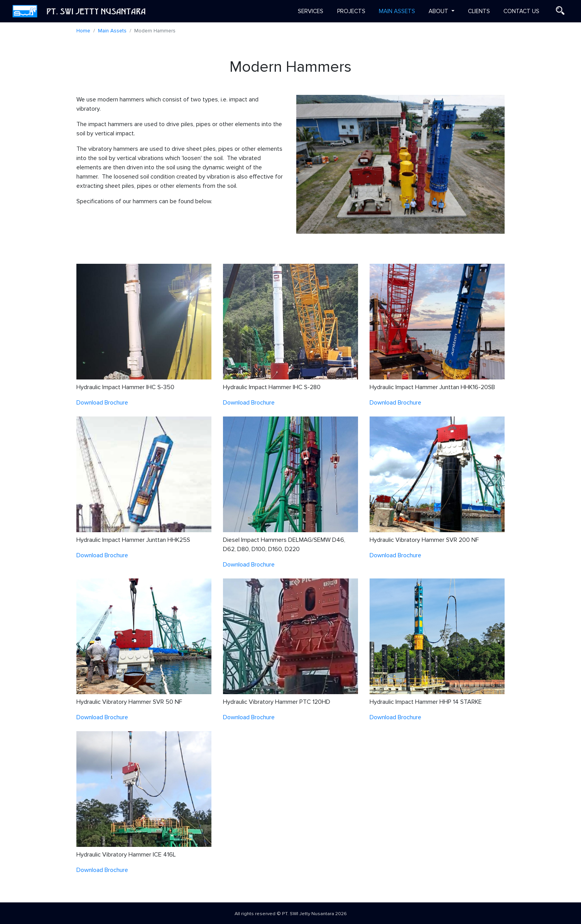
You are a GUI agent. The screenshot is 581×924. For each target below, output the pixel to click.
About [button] (439, 11)
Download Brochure (102, 403)
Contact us (521, 11)
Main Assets (397, 11)
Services (311, 11)
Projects (351, 11)
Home (83, 31)
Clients (479, 11)
